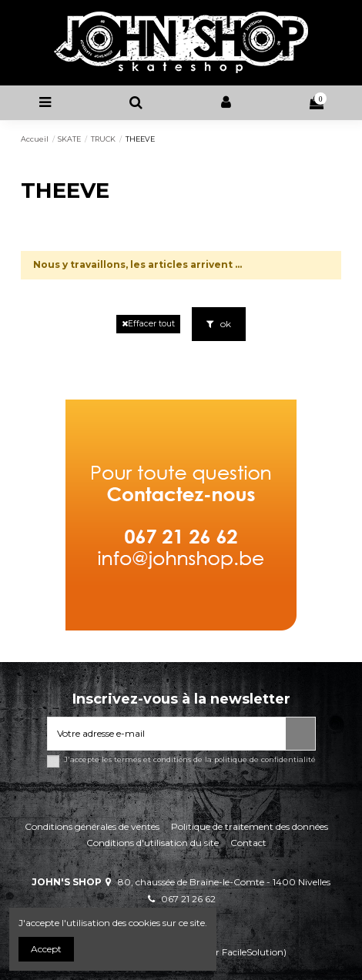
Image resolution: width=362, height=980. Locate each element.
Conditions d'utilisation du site (153, 843)
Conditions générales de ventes (92, 826)
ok (219, 324)
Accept (46, 949)
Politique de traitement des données (250, 826)
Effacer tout (148, 324)
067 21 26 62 (188, 899)
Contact (248, 843)
